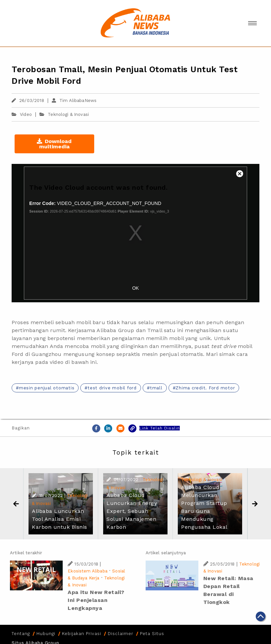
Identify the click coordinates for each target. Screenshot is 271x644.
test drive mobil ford (112, 388)
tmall (156, 388)
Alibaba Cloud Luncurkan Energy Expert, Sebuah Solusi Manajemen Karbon (132, 511)
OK (135, 288)
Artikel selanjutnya (166, 553)
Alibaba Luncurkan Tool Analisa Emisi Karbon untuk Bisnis (60, 519)
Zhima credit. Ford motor (205, 388)
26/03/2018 (28, 100)
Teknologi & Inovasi (68, 114)
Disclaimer (121, 634)
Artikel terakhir (26, 553)
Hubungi (46, 634)
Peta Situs (152, 634)
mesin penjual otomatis (47, 388)
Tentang (21, 634)
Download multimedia (54, 144)
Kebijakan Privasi (82, 634)
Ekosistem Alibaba (88, 571)
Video (22, 114)
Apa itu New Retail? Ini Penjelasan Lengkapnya (96, 600)
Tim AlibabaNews (74, 100)
